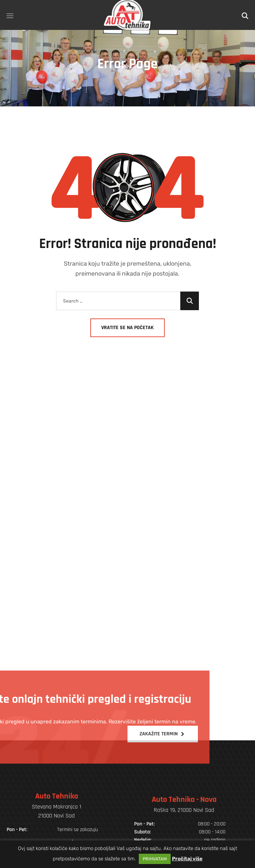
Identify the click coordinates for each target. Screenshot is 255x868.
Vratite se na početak (127, 328)
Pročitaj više (187, 859)
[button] (245, 15)
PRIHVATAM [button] (155, 859)
